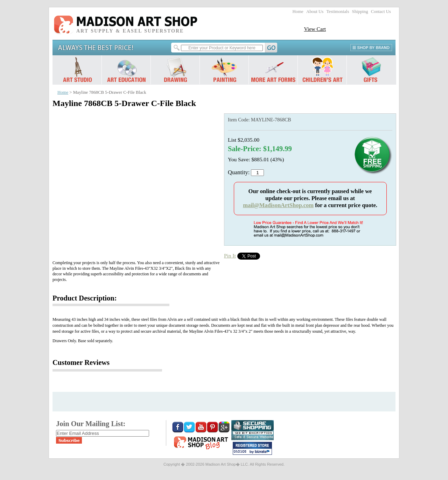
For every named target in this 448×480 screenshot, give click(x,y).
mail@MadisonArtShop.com (278, 205)
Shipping (360, 12)
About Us (315, 12)
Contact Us (381, 12)
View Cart (315, 29)
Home (298, 12)
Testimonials (338, 12)
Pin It (230, 256)
